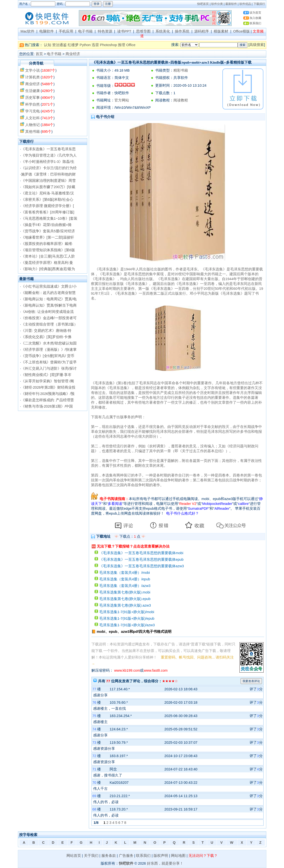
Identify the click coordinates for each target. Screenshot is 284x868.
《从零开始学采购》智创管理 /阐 (48, 381)
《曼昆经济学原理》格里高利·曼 (47, 263)
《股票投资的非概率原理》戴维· (47, 244)
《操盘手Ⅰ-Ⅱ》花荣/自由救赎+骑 (46, 225)
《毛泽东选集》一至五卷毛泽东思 (48, 149)
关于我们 (91, 856)
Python (85, 45)
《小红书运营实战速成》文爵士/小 (49, 286)
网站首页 (74, 856)
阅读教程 (181, 100)
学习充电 (32, 111)
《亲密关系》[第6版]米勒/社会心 (47, 200)
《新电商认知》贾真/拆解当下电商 (49, 305)
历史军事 (32, 98)
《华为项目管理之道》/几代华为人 (49, 155)
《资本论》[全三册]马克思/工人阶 (48, 256)
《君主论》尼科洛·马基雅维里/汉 (48, 193)
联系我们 (255, 23)
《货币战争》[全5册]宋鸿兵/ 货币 (48, 356)
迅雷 (95, 45)
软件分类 (217, 4)
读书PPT (124, 31)
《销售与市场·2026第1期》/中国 (47, 406)
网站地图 (178, 856)
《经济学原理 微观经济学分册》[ (48, 206)
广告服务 (126, 856)
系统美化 (163, 31)
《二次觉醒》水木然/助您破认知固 (49, 343)
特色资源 (105, 31)
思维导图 (143, 31)
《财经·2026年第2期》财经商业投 (48, 387)
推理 (122, 45)
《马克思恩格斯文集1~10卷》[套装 (49, 218)
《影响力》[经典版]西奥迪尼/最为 (48, 269)
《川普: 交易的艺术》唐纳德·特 (46, 331)
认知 (48, 45)
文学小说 (32, 70)
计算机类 (32, 77)
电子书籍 (85, 31)
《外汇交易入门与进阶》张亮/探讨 (49, 368)
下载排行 (259, 4)
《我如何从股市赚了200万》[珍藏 (48, 187)
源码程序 (202, 31)
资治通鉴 (59, 45)
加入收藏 (255, 18)
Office (131, 45)
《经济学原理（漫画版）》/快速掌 (49, 350)
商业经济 (73, 54)
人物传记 (32, 125)
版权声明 (161, 856)
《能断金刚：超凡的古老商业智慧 (48, 293)
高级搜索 (257, 45)
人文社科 (32, 118)
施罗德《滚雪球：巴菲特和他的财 (48, 174)
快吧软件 (126, 863)
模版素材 (221, 31)
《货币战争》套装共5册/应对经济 (48, 231)
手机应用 (66, 31)
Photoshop (108, 45)
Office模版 (242, 31)
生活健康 (32, 91)
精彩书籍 (181, 70)
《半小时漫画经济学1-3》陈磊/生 (48, 162)
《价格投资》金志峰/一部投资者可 (49, 318)
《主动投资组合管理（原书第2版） (49, 324)
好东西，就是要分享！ (165, 863)
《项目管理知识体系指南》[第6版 (48, 250)
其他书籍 (32, 132)
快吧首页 (203, 4)
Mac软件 (27, 31)
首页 (39, 54)
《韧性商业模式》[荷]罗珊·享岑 (46, 375)
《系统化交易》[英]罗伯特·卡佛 (46, 337)
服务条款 (109, 856)
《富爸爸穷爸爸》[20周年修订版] (48, 212)
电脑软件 (47, 31)
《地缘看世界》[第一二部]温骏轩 (48, 237)
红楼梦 (73, 45)
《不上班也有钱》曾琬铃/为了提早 (49, 362)
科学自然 (32, 104)
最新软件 (231, 4)
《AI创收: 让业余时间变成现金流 (47, 312)
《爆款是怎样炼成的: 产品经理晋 (48, 400)
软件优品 (245, 4)
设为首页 (255, 13)
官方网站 (122, 100)
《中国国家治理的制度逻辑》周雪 (48, 181)
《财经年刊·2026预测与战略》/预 (48, 394)
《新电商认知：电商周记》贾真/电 (49, 299)
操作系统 (182, 31)
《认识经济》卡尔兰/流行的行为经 (49, 168)
